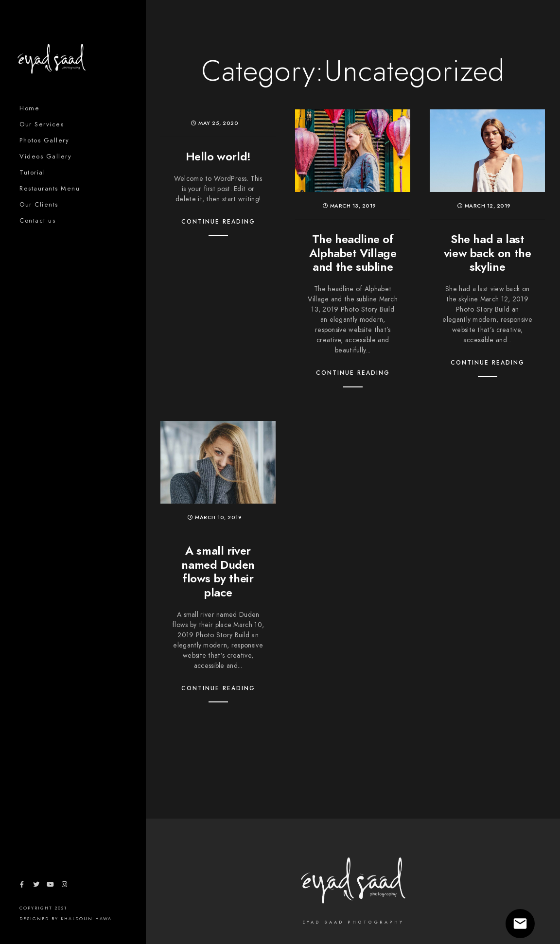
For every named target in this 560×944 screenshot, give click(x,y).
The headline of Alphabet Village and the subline (353, 253)
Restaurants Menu (50, 189)
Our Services (42, 124)
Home (29, 108)
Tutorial (32, 173)
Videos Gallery (45, 157)
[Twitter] (36, 886)
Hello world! (218, 156)
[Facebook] (22, 886)
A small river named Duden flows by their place (218, 571)
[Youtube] (50, 886)
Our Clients (39, 205)
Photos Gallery (44, 140)
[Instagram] (65, 886)
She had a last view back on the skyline (488, 253)
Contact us (37, 221)
